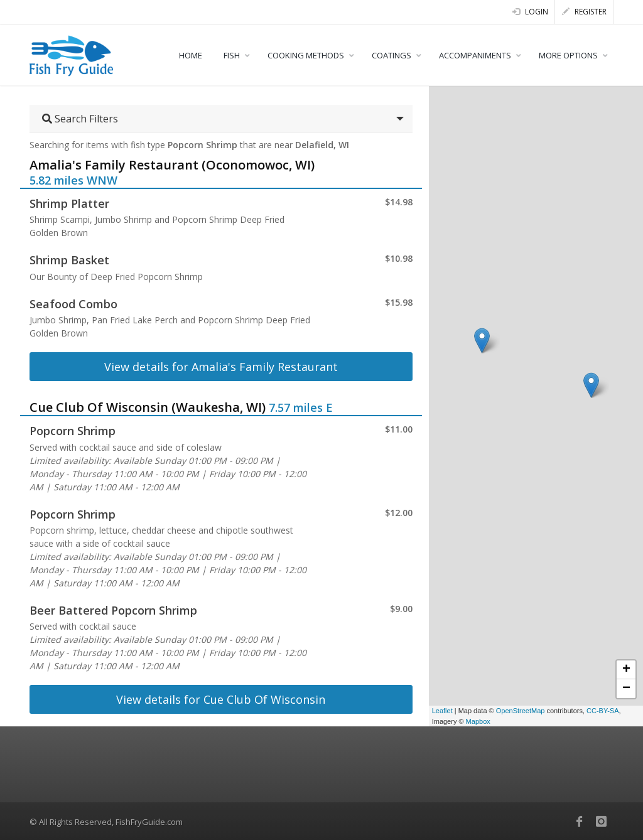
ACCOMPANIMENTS (475, 55)
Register (584, 12)
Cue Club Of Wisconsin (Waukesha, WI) (148, 407)
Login (530, 12)
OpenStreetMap (521, 711)
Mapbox (478, 721)
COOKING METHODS (306, 55)
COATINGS (392, 55)
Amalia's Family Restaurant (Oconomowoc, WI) (172, 165)
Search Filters (80, 119)
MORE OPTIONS (568, 55)
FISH (232, 55)
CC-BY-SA (603, 711)
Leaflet (442, 711)
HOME (191, 55)
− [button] (626, 689)
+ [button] (626, 670)
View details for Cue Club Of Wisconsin (221, 699)
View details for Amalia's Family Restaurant (221, 367)
